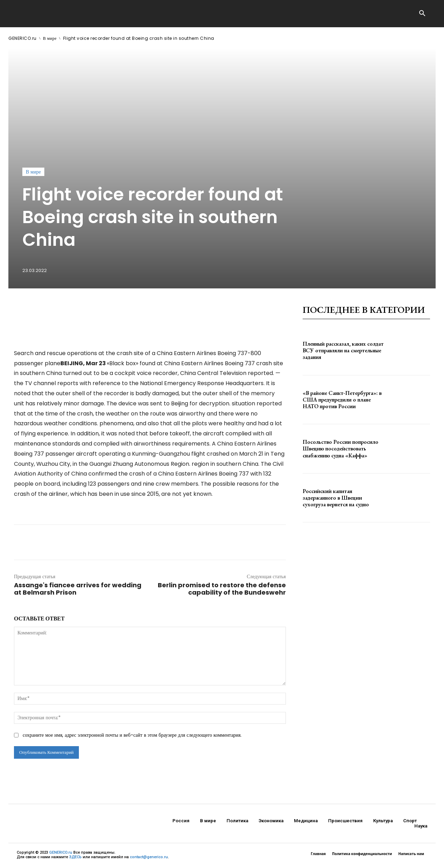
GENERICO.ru (23, 38)
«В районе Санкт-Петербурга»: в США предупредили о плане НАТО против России (342, 400)
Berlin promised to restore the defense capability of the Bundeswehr (222, 589)
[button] (422, 14)
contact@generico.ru (149, 857)
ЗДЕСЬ (75, 857)
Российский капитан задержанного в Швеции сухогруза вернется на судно (336, 498)
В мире (50, 38)
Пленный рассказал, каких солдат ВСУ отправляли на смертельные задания (343, 350)
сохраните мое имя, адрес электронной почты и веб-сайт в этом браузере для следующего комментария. (132, 735)
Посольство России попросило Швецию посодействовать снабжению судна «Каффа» (341, 448)
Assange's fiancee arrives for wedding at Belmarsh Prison (78, 589)
